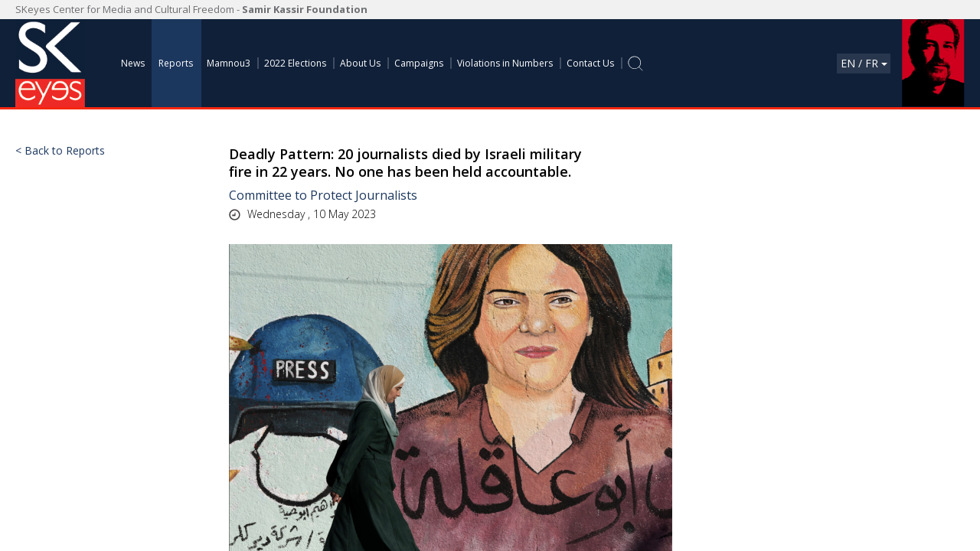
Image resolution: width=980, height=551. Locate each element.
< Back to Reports (60, 151)
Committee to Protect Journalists (323, 195)
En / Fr (864, 63)
